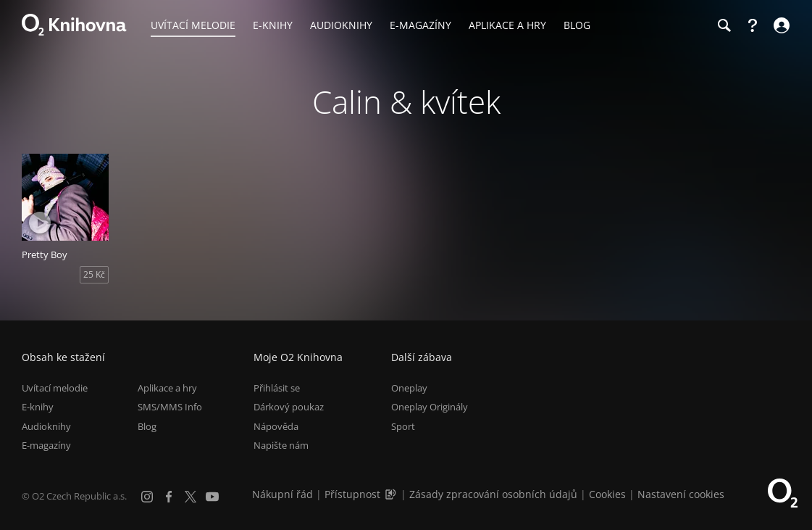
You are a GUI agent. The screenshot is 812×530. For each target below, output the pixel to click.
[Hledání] (724, 25)
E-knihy (38, 407)
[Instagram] (147, 497)
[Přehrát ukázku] (40, 223)
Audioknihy (46, 426)
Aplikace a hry (167, 388)
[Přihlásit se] (780, 25)
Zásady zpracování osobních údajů (493, 494)
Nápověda (276, 426)
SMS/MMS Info (170, 407)
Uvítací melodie (55, 388)
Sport (403, 426)
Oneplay (409, 388)
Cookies (607, 494)
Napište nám (281, 445)
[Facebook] (169, 497)
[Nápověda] (753, 25)
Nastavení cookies (681, 494)
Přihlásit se (277, 388)
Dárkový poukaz (289, 407)
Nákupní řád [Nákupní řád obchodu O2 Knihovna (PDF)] (282, 494)
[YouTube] (212, 497)
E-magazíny (46, 445)
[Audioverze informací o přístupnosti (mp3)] (392, 494)
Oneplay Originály (430, 407)
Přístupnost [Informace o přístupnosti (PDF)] (352, 494)
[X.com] (191, 497)
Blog (147, 426)
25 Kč (94, 274)
